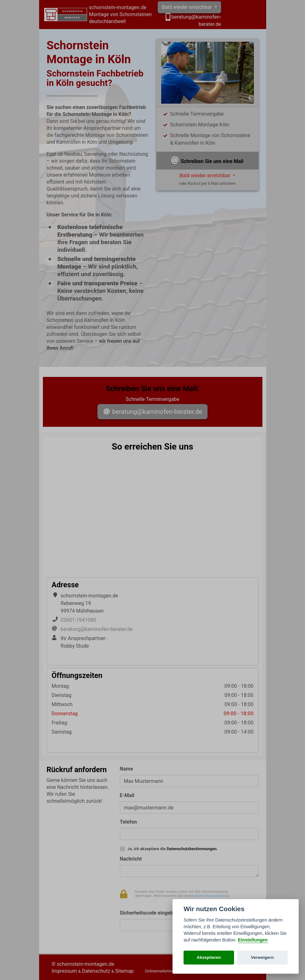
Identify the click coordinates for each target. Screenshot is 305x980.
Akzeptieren (209, 957)
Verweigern (263, 957)
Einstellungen (253, 940)
